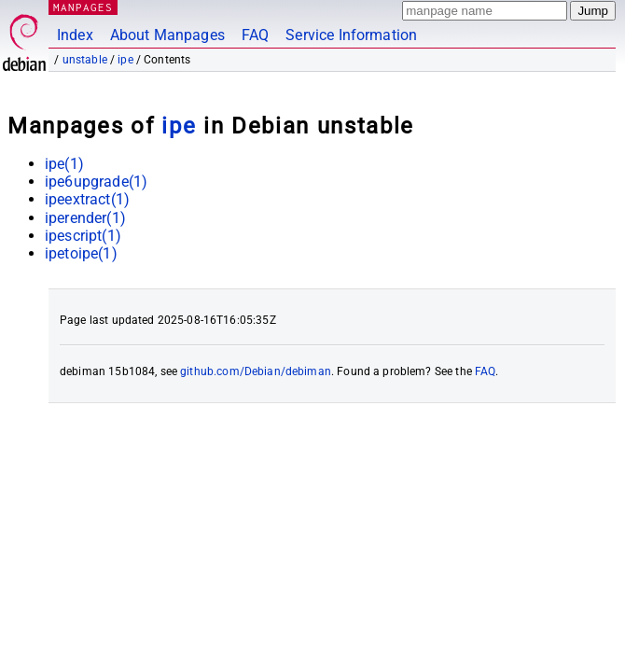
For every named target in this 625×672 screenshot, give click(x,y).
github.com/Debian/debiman (256, 371)
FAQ (255, 35)
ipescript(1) (83, 236)
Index (75, 35)
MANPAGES (83, 7)
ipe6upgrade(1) (96, 182)
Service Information (351, 35)
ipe (125, 60)
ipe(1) (64, 164)
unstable (85, 60)
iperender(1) (85, 218)
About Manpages (167, 35)
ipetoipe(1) (81, 253)
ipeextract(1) (87, 199)
